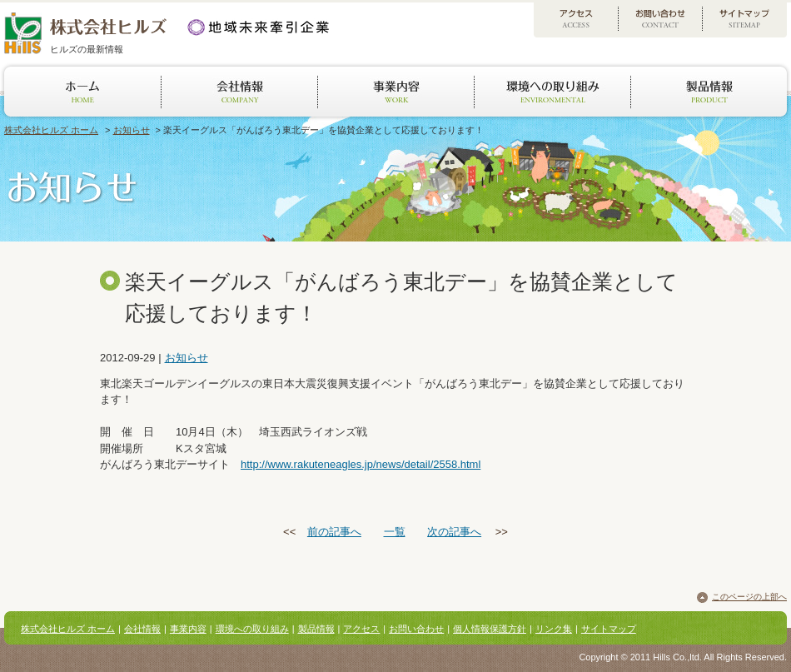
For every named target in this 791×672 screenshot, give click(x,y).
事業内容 (188, 629)
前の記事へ (334, 532)
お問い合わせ (416, 629)
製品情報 (316, 629)
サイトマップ (609, 629)
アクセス (361, 629)
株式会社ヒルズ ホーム (51, 130)
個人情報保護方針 (490, 629)
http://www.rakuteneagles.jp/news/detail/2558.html (361, 464)
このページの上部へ (749, 597)
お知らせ (132, 130)
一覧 (395, 532)
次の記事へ (454, 532)
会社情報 (142, 629)
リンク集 (554, 629)
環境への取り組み (252, 629)
